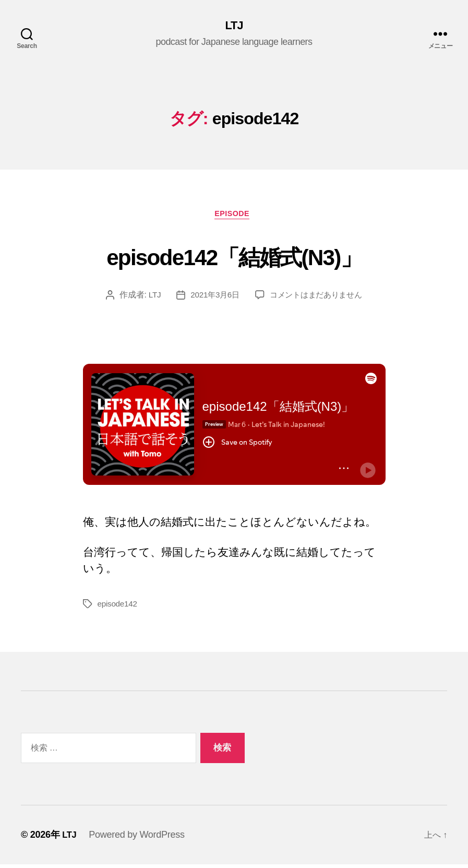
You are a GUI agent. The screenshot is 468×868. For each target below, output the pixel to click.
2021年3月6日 (212, 298)
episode (234, 217)
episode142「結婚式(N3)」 (234, 257)
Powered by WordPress (138, 838)
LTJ (234, 26)
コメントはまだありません (317, 298)
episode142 (118, 607)
